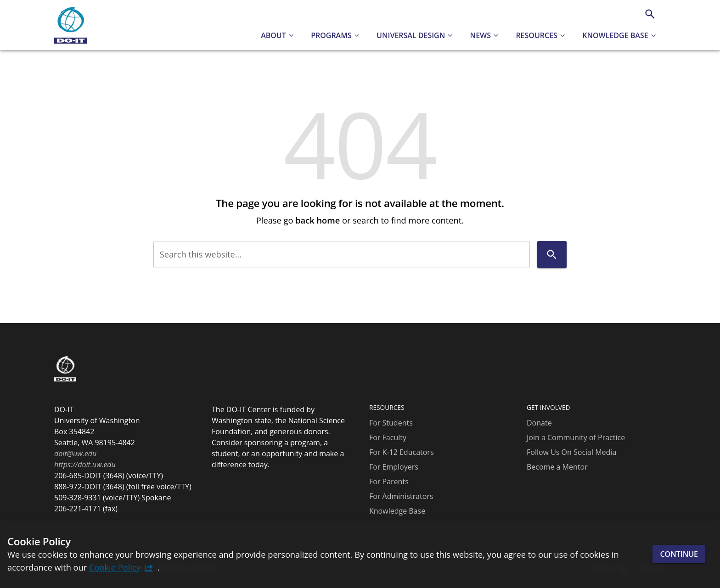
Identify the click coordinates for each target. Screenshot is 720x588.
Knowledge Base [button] (615, 35)
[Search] (650, 14)
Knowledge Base (397, 511)
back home (318, 220)
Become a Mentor (557, 467)
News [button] (481, 35)
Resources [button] (537, 35)
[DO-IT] (70, 25)
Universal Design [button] (411, 35)
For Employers (394, 467)
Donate (539, 423)
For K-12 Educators (402, 452)
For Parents (389, 482)
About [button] (273, 35)
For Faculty (388, 437)
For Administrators (401, 496)
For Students (391, 423)
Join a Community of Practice (576, 437)
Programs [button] (331, 35)
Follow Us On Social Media (571, 452)
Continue (679, 554)
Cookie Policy (115, 567)
